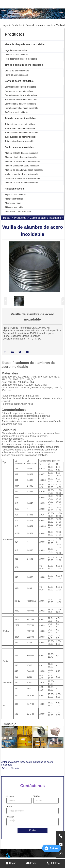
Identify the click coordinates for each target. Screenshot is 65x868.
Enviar (32, 830)
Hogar (5, 25)
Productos (17, 25)
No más (15, 768)
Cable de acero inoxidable (39, 25)
